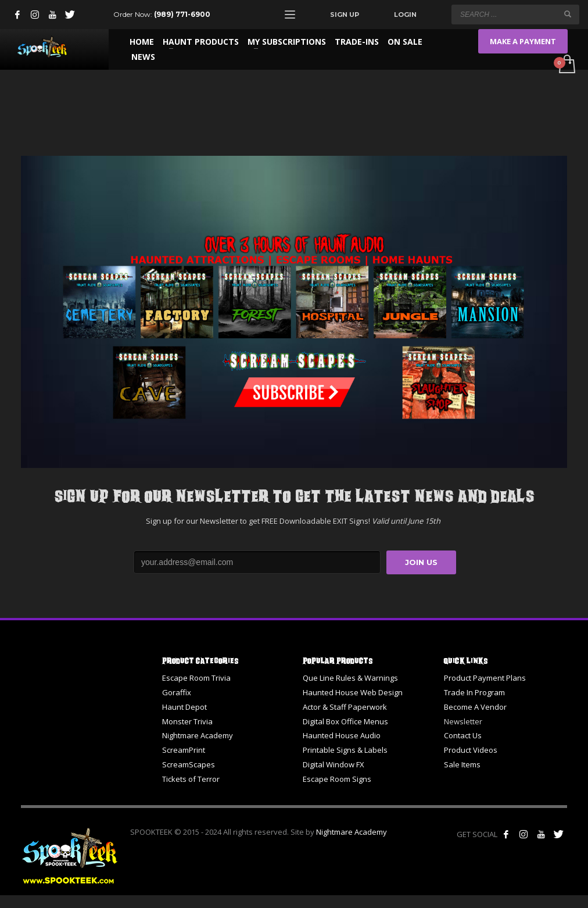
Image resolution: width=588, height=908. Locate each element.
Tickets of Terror (191, 779)
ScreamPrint (184, 750)
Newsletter (463, 721)
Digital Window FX (334, 764)
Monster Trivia (187, 721)
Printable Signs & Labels (345, 750)
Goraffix (177, 692)
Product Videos (471, 750)
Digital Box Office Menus (345, 721)
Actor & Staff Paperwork (345, 707)
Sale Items (462, 764)
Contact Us (463, 735)
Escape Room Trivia (196, 678)
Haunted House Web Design (353, 692)
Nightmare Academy (198, 735)
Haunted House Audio (342, 735)
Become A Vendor (475, 707)
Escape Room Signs (337, 779)
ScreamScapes (189, 764)
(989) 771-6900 (182, 14)
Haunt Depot (184, 707)
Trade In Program (474, 692)
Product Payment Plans (485, 678)
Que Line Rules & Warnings (350, 678)
